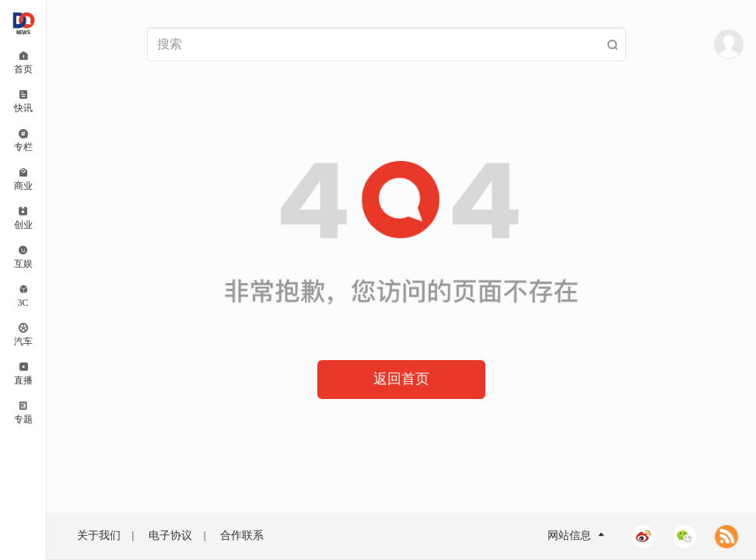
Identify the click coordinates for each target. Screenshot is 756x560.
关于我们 (99, 535)
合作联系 (242, 535)
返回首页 (401, 379)
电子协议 (170, 535)
